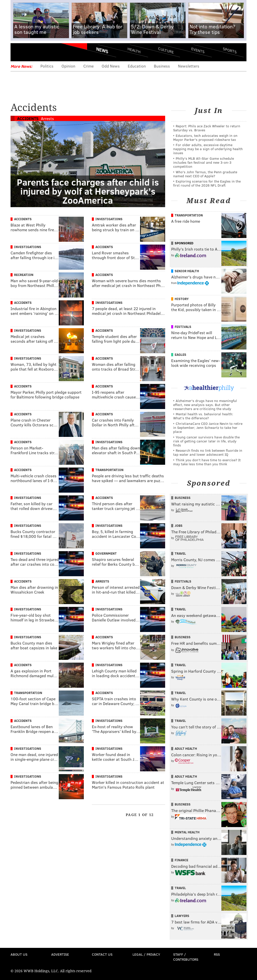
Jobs (179, 526)
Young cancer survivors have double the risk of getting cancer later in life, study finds (206, 441)
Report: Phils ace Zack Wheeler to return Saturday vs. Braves (207, 128)
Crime (88, 66)
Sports (230, 50)
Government (106, 553)
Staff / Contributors (186, 957)
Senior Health (187, 271)
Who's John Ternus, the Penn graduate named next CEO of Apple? (205, 174)
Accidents (28, 118)
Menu (19, 52)
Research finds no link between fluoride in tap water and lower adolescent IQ (208, 452)
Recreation (24, 275)
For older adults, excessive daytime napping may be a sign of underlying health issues (208, 149)
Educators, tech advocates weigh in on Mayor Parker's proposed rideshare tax (205, 137)
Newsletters (189, 66)
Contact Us (102, 954)
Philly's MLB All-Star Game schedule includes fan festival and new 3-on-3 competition (204, 162)
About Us (19, 954)
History (182, 299)
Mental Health (187, 832)
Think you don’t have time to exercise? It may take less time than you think (207, 462)
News (102, 50)
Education (137, 66)
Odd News (111, 66)
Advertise (60, 954)
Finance (181, 860)
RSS (217, 954)
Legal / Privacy (146, 954)
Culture (166, 50)
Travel (180, 553)
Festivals (183, 327)
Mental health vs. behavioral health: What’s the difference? (203, 416)
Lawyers (182, 916)
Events (198, 50)
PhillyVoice (45, 52)
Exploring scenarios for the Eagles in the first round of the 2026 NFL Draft (207, 183)
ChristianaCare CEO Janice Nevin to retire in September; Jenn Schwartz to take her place (208, 427)
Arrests (47, 118)
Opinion (68, 66)
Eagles (180, 355)
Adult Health (186, 748)
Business (162, 66)
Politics (47, 66)
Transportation (109, 470)
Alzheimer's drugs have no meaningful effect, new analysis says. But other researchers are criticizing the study (205, 405)
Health (134, 50)
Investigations (109, 219)
